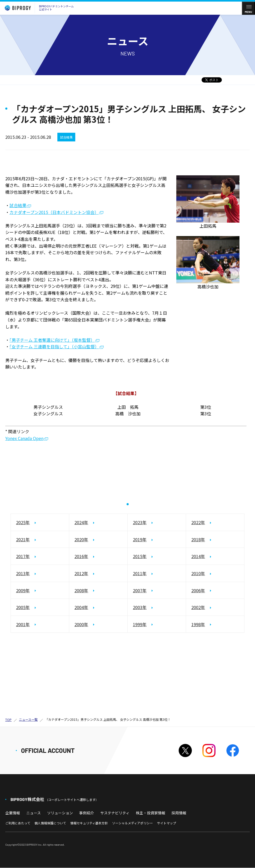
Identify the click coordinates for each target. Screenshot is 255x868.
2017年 (23, 556)
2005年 (23, 607)
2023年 (140, 523)
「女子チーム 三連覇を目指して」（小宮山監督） (54, 346)
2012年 (81, 573)
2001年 (23, 624)
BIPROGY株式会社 (53, 799)
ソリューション (60, 813)
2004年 (81, 607)
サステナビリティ (115, 813)
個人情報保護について (50, 823)
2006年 (198, 590)
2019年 (140, 539)
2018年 (198, 539)
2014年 (198, 556)
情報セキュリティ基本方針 (89, 823)
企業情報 (13, 813)
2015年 (140, 556)
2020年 (81, 539)
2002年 (198, 607)
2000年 (81, 624)
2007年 (140, 590)
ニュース (34, 813)
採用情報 (179, 813)
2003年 (140, 607)
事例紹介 (87, 813)
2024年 (81, 523)
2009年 (23, 590)
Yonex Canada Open (24, 439)
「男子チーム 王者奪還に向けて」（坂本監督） (52, 340)
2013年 (23, 573)
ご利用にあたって (18, 823)
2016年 (81, 556)
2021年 (23, 539)
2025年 (23, 523)
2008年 (81, 590)
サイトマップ (167, 823)
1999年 (140, 624)
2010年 (198, 573)
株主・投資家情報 (151, 813)
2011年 (140, 573)
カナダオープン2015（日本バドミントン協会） (54, 213)
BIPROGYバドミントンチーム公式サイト (38, 8)
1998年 (198, 624)
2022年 (198, 523)
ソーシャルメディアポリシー (132, 823)
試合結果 (18, 205)
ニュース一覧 (28, 720)
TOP (8, 720)
